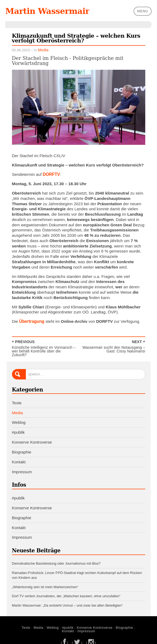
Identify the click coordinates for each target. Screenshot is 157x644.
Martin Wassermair (46, 11)
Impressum (22, 466)
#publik (18, 427)
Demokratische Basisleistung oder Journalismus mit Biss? (56, 558)
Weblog (19, 417)
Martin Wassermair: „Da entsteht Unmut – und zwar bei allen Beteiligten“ (67, 598)
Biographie (22, 447)
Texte (17, 397)
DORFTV (51, 174)
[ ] (65, 635)
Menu (143, 11)
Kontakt (19, 457)
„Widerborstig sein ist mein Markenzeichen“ (45, 580)
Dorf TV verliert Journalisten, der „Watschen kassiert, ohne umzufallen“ (66, 589)
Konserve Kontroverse (32, 437)
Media (43, 50)
